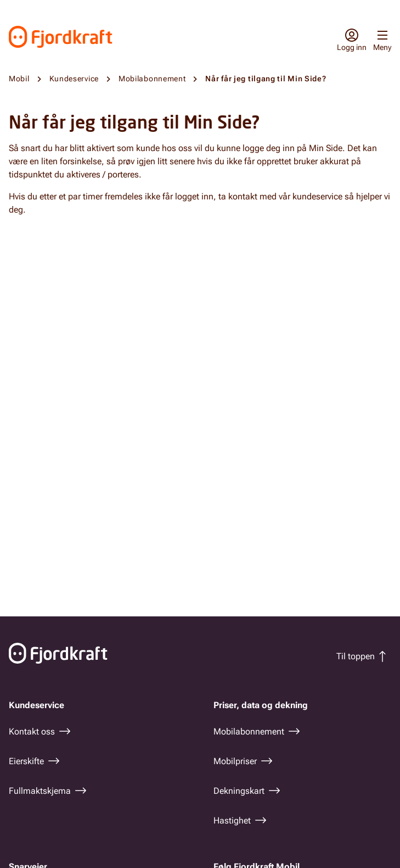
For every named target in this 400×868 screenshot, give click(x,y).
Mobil (19, 79)
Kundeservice (74, 79)
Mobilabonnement (152, 79)
